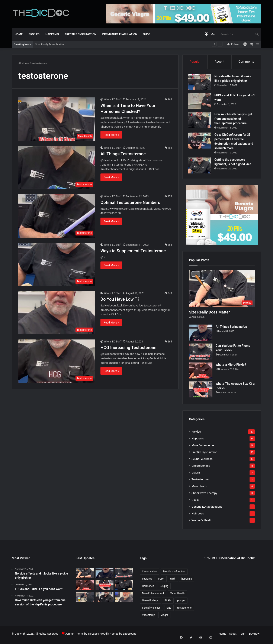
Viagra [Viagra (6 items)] (164, 618)
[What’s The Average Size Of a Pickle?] (201, 392)
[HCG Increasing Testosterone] (57, 361)
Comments (246, 62)
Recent (219, 62)
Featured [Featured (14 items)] (147, 581)
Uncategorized (201, 468)
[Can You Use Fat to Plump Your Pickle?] (201, 354)
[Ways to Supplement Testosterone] (57, 264)
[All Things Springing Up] (201, 335)
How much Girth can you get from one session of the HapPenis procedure (235, 120)
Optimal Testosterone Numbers (130, 202)
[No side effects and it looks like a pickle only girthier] (201, 83)
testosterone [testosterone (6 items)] (184, 610)
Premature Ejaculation (120, 34)
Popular (195, 62)
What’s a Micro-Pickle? (231, 367)
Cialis (195, 502)
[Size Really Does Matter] (222, 291)
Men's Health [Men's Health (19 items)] (177, 596)
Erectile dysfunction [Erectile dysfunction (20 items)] (174, 574)
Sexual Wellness (202, 461)
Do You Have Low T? (120, 299)
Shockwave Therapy (204, 495)
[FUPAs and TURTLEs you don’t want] (201, 102)
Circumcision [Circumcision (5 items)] (150, 574)
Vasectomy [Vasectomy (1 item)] (148, 618)
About (233, 636)
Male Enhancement (204, 448)
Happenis (52, 34)
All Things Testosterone (123, 154)
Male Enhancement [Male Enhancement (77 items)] (153, 596)
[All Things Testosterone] (57, 167)
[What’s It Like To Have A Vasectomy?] (105, 599)
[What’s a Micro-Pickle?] (201, 373)
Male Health (199, 489)
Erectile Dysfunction (81, 34)
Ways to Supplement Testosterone (133, 251)
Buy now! (255, 636)
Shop (147, 34)
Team (243, 636)
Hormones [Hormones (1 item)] (148, 589)
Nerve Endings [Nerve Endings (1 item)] (150, 603)
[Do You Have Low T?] (57, 313)
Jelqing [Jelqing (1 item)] (164, 589)
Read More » (111, 135)
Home (19, 34)
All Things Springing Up (231, 329)
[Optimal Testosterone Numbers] (57, 216)
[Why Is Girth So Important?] (124, 599)
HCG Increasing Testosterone (128, 348)
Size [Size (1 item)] (169, 610)
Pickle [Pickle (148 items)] (168, 603)
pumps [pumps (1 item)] (181, 603)
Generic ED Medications (207, 509)
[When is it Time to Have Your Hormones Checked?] (57, 119)
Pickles (34, 34)
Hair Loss (198, 516)
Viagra (196, 475)
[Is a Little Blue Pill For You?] (124, 588)
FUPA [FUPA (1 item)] (161, 581)
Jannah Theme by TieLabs (81, 636)
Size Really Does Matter (50, 44)
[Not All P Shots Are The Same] (85, 599)
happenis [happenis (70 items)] (187, 581)
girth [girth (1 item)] (173, 581)
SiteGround (129, 636)
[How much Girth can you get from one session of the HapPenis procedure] (201, 121)
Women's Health (202, 523)
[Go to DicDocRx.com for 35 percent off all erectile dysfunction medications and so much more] (201, 142)
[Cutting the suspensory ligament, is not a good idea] (201, 167)
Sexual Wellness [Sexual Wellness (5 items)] (151, 610)
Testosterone (200, 482)
